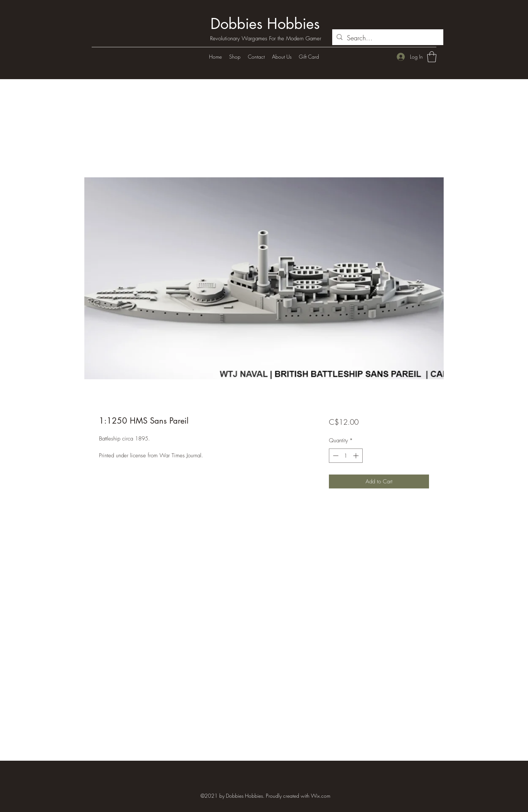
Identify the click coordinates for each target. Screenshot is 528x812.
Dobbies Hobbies (265, 24)
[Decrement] (335, 456)
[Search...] (387, 38)
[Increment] (357, 456)
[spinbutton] (346, 456)
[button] (432, 57)
